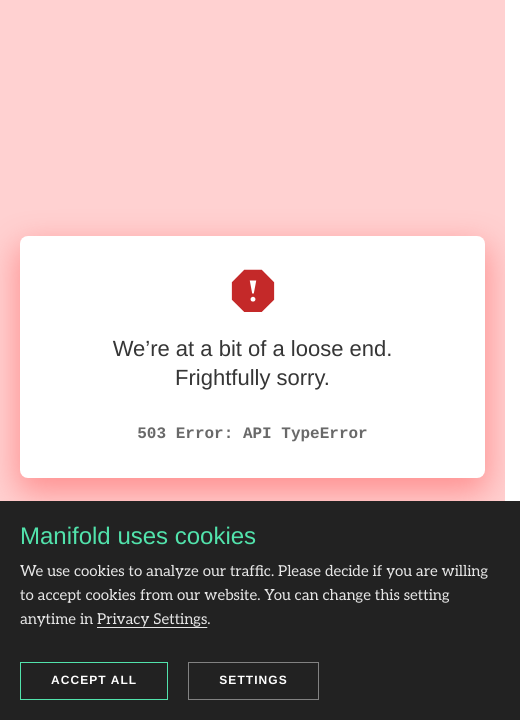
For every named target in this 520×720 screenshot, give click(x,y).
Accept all (94, 680)
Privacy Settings (152, 620)
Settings (253, 680)
